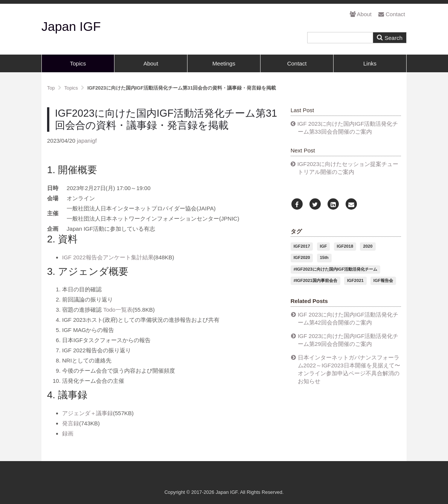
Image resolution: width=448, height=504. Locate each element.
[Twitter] (315, 205)
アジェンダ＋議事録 (88, 413)
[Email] (351, 205)
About (361, 14)
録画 (68, 433)
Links (370, 63)
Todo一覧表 (118, 310)
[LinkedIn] (333, 205)
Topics (78, 63)
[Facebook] (297, 205)
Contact (392, 14)
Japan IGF (71, 26)
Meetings (224, 63)
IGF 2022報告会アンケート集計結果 (108, 257)
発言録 (71, 423)
